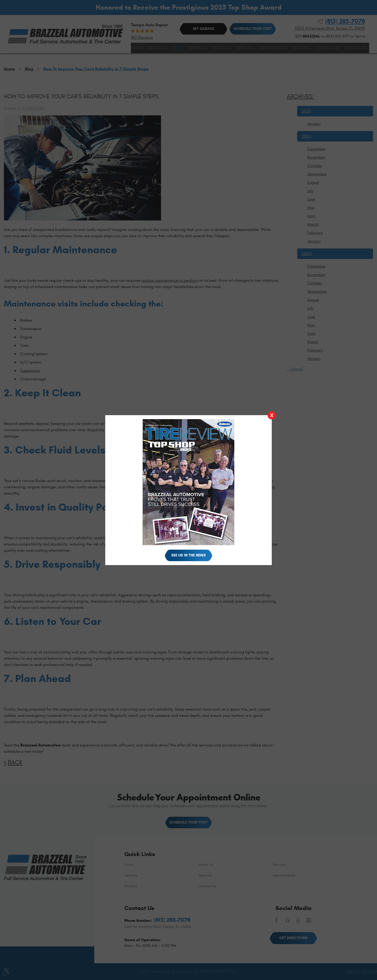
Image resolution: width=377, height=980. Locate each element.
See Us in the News (188, 555)
